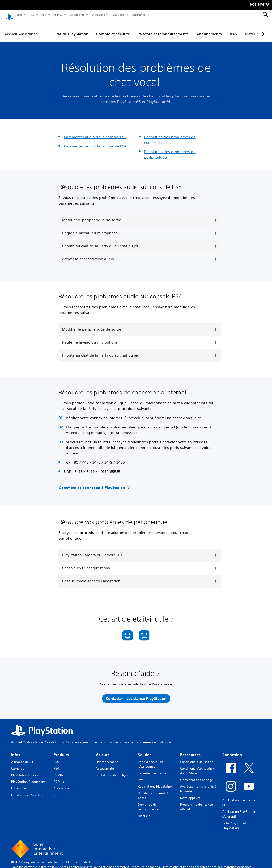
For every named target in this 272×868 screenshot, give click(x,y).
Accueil (16, 737)
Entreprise (18, 783)
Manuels (144, 811)
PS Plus (58, 15)
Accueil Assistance (21, 29)
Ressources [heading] (190, 750)
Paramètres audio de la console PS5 (95, 132)
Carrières (18, 763)
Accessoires (77, 15)
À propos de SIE (22, 757)
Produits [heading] (61, 750)
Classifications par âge (197, 775)
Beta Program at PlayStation (234, 820)
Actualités (98, 15)
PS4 (44, 15)
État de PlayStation (71, 29)
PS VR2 (58, 770)
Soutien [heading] (145, 750)
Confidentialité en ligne (112, 770)
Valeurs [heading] (103, 750)
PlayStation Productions (28, 777)
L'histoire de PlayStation (29, 790)
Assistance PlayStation (44, 737)
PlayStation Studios (25, 770)
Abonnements (209, 29)
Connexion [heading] (232, 750)
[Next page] (262, 29)
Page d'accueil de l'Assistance (151, 759)
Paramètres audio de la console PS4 (95, 141)
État (141, 775)
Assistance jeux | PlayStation (87, 737)
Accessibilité (105, 763)
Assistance (138, 15)
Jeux (20, 15)
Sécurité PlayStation (152, 768)
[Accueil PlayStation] (9, 15)
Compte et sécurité (113, 29)
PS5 (32, 15)
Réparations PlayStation (155, 781)
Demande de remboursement (150, 802)
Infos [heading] (16, 750)
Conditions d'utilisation (197, 757)
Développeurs (190, 793)
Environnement (107, 757)
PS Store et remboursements (163, 29)
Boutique (118, 15)
